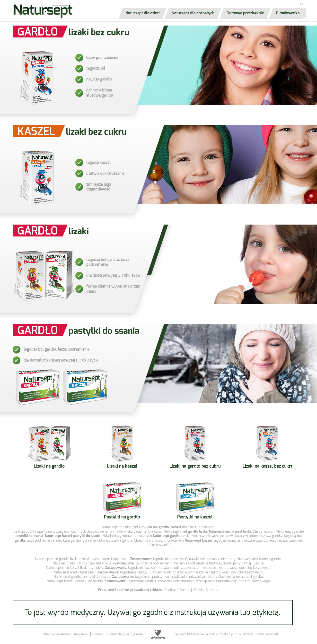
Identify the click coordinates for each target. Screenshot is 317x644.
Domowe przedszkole (245, 13)
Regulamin (82, 634)
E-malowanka (288, 13)
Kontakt (98, 634)
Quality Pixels (133, 634)
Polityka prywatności (56, 634)
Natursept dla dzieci (142, 13)
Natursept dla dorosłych (193, 13)
